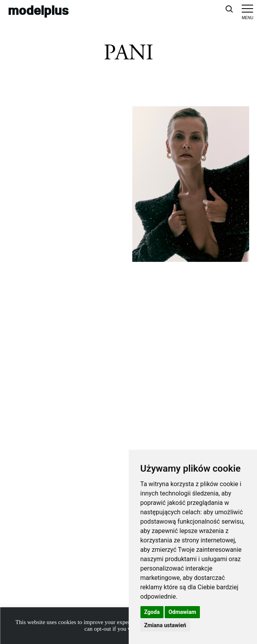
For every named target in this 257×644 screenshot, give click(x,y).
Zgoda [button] (152, 612)
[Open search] (229, 9)
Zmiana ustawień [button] (165, 625)
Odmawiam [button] (182, 612)
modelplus (38, 10)
